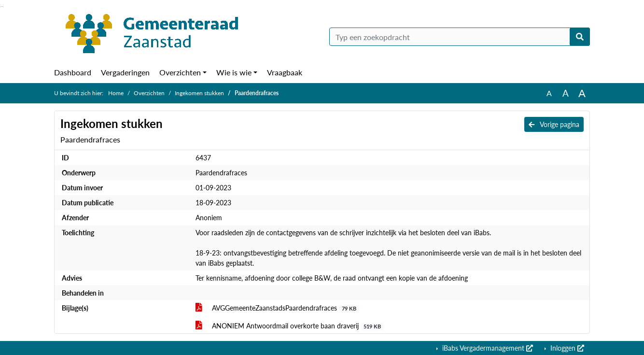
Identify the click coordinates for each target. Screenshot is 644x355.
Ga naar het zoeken (1, 7)
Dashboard (73, 72)
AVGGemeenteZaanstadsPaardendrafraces (278, 308)
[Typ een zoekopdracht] (460, 37)
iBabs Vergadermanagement (487, 348)
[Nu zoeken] (580, 37)
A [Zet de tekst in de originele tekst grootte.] (549, 93)
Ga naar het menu (3, 7)
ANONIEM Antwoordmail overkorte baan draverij (290, 326)
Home (116, 93)
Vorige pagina (554, 124)
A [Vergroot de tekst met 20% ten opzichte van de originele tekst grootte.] (566, 93)
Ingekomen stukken (199, 93)
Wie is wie (234, 72)
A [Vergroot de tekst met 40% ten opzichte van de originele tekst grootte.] (582, 93)
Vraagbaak (285, 72)
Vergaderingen (125, 72)
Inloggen (566, 348)
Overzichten (180, 72)
